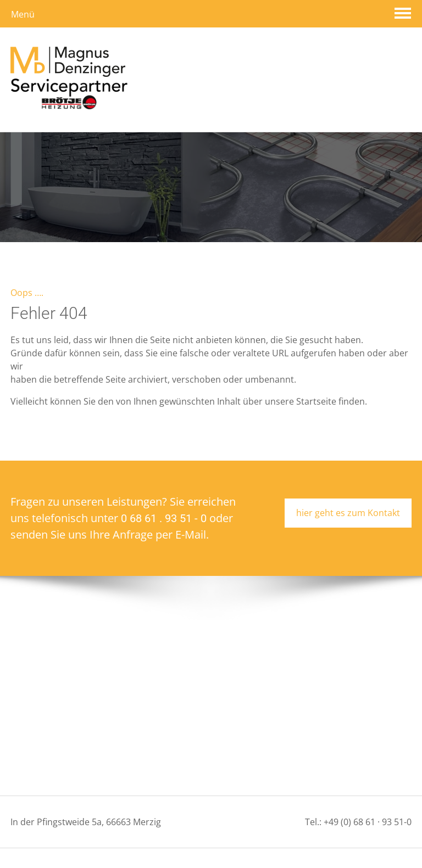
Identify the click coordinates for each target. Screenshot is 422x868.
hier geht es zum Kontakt (348, 481)
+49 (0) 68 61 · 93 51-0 (368, 790)
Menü (23, 14)
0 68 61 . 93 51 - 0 (164, 486)
